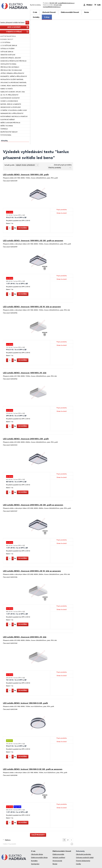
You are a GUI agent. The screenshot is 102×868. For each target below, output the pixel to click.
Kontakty (36, 17)
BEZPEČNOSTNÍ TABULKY (9, 132)
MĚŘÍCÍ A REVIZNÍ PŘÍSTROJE (10, 123)
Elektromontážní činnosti (70, 12)
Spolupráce (35, 864)
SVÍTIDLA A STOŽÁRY (8, 49)
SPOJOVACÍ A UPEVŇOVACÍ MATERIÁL (13, 83)
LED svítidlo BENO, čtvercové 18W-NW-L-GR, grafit (26, 175)
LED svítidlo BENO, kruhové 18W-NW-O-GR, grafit (25, 703)
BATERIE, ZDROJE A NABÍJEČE (11, 104)
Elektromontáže (58, 854)
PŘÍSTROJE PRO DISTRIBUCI (10, 67)
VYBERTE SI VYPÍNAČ (17, 32)
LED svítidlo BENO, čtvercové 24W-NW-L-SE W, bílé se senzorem (32, 571)
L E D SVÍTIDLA (5, 42)
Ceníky (78, 864)
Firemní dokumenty (83, 861)
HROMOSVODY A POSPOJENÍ (11, 107)
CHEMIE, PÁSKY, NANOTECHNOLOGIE (13, 86)
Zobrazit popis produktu (63, 165)
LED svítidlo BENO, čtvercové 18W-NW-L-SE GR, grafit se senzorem (33, 241)
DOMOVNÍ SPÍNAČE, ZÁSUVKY (11, 58)
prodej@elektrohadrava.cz (66, 3)
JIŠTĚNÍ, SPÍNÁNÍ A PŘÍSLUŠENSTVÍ (12, 73)
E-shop (47, 17)
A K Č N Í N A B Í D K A (8, 36)
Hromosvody (57, 861)
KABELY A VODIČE (7, 89)
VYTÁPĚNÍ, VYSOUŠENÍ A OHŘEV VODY (14, 110)
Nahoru (8, 840)
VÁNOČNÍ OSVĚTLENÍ (8, 55)
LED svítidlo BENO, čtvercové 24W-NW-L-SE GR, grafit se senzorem (33, 505)
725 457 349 (53, 3)
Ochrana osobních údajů (85, 858)
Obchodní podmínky (83, 854)
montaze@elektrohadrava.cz (52, 7)
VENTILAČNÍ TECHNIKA (8, 64)
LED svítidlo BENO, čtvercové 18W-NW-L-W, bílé (25, 373)
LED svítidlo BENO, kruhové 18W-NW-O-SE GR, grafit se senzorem (33, 769)
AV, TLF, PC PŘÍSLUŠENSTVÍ (9, 95)
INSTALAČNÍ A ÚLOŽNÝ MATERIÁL (12, 79)
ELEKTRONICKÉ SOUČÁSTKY (10, 98)
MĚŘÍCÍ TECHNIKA (7, 126)
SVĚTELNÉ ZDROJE (7, 52)
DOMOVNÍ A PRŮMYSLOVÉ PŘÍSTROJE (13, 61)
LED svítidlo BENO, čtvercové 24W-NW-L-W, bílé (25, 637)
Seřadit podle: (10, 165)
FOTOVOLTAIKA (6, 135)
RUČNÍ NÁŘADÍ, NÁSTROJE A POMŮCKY (14, 117)
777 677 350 (58, 5)
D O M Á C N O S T (7, 39)
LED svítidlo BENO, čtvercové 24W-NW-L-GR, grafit (26, 439)
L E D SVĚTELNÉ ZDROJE (9, 46)
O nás (35, 12)
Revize (87, 12)
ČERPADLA (4, 129)
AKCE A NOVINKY (18, 27)
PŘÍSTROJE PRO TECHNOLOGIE (11, 70)
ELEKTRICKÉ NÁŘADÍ (8, 120)
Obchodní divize (37, 854)
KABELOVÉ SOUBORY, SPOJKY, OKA (13, 92)
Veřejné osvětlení (59, 858)
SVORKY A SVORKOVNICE (9, 101)
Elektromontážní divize (39, 858)
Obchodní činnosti (49, 12)
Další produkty (38, 835)
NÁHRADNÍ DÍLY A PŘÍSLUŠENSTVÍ (12, 113)
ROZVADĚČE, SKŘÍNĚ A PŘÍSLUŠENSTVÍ (14, 76)
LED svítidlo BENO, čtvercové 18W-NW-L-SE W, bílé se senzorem (32, 307)
